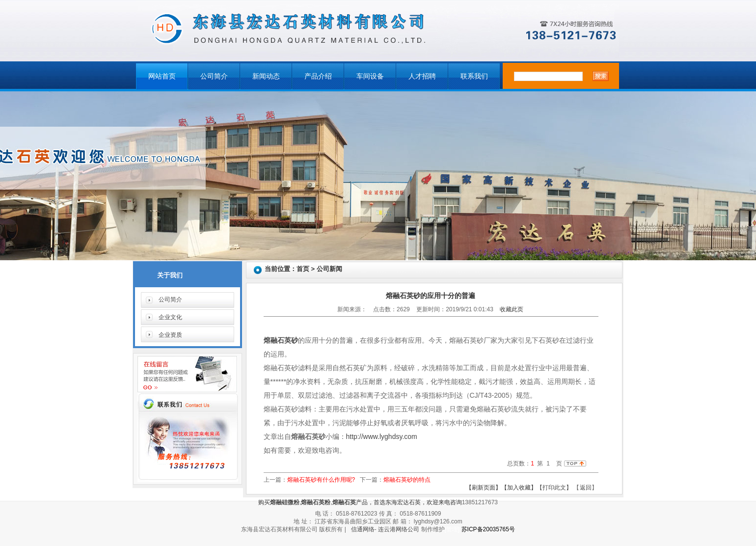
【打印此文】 (554, 488)
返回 (586, 488)
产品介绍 (318, 76)
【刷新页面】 (484, 488)
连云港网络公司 (399, 529)
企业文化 (170, 317)
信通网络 (363, 529)
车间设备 (370, 76)
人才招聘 (422, 76)
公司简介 (214, 76)
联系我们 (474, 76)
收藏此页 (512, 309)
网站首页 (162, 76)
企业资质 (170, 335)
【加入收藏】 (519, 488)
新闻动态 (266, 76)
